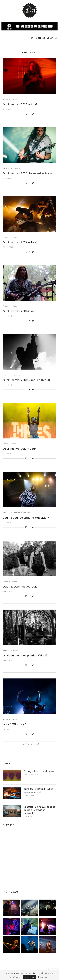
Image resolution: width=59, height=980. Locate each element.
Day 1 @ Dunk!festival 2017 (20, 587)
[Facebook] (29, 38)
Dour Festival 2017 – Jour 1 (20, 449)
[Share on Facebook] (30, 114)
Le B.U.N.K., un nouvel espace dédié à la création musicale (39, 810)
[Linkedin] (36, 38)
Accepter (30, 977)
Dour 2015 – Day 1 (15, 724)
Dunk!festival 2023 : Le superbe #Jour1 (28, 173)
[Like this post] (26, 114)
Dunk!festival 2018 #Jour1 (20, 311)
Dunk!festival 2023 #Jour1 (20, 104)
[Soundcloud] (44, 38)
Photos (5, 99)
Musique (6, 168)
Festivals (16, 168)
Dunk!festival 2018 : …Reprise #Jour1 (26, 380)
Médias (14, 99)
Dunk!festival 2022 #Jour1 (20, 242)
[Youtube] (40, 38)
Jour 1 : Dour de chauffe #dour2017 (26, 518)
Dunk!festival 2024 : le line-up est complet (39, 791)
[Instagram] (32, 38)
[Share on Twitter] (33, 114)
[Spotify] (48, 38)
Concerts (16, 513)
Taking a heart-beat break (39, 771)
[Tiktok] (51, 38)
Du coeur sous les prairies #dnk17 (25, 655)
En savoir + (43, 977)
